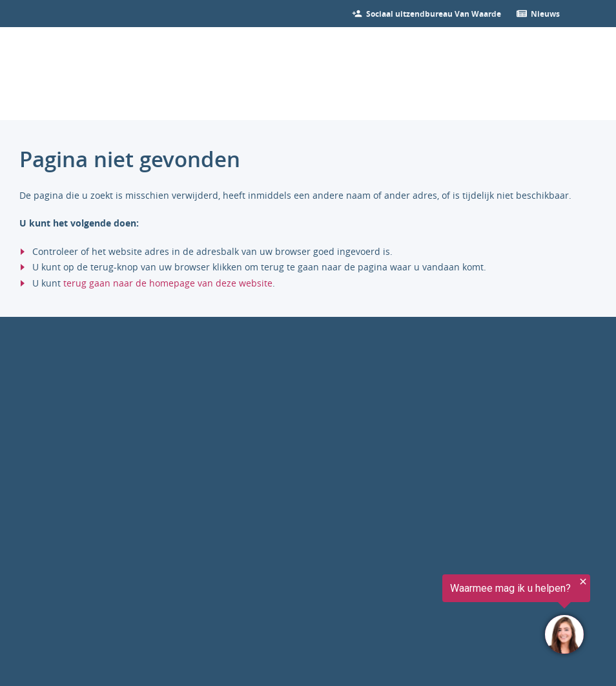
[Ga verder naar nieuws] (545, 14)
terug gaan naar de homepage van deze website (168, 283)
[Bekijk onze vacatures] (434, 14)
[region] (457, 616)
